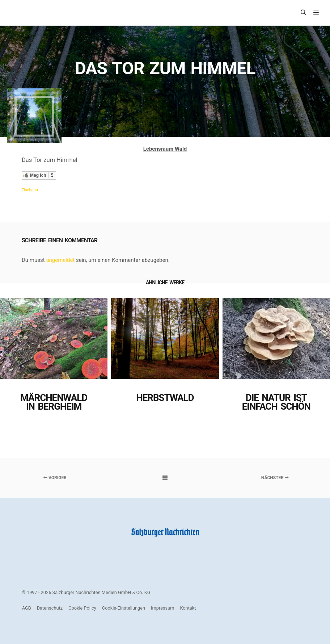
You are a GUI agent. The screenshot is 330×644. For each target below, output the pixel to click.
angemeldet (60, 260)
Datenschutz (50, 608)
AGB (27, 608)
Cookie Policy (82, 608)
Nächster (275, 478)
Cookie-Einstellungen (124, 608)
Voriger (55, 478)
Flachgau (30, 190)
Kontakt (188, 608)
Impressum (162, 608)
